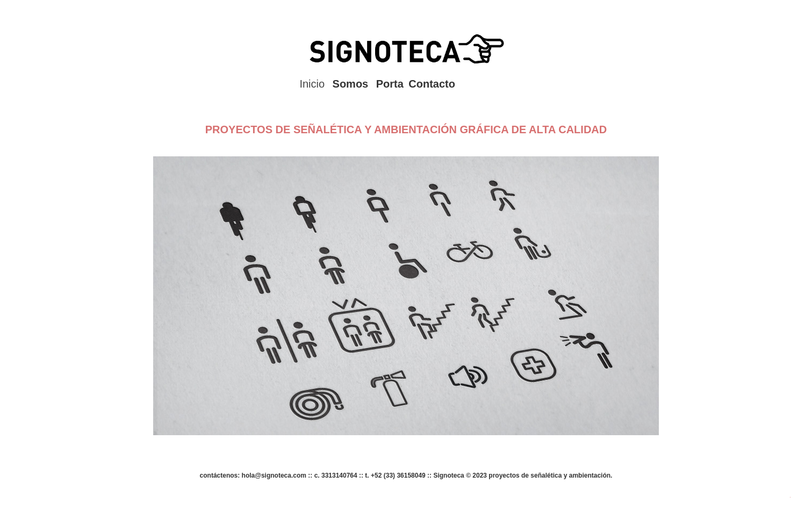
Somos (351, 84)
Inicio (312, 84)
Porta (390, 84)
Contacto (432, 84)
